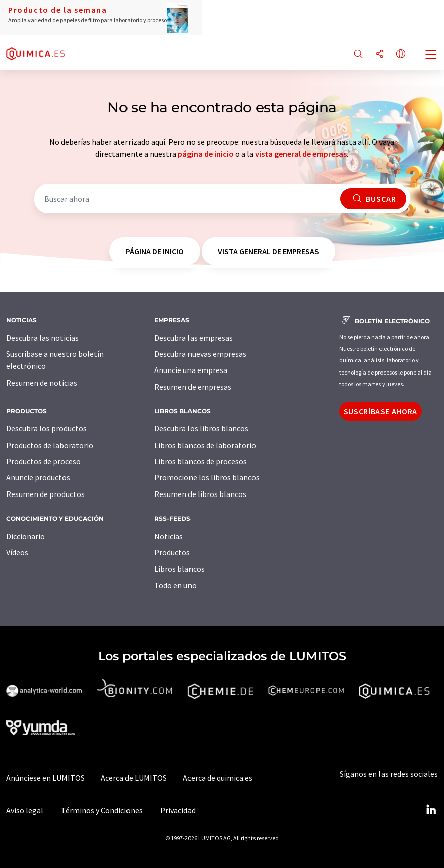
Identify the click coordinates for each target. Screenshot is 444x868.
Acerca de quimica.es (218, 778)
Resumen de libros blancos (200, 494)
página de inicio (206, 154)
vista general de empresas (301, 154)
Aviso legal (25, 810)
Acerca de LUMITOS (134, 778)
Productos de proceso (43, 461)
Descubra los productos (46, 428)
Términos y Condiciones (102, 810)
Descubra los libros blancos (201, 428)
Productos (172, 552)
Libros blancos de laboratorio (205, 445)
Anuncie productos (38, 477)
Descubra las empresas (194, 338)
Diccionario (25, 536)
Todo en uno (175, 585)
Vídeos (17, 552)
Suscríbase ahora (380, 411)
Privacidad (178, 810)
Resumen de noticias (42, 383)
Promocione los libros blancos (207, 477)
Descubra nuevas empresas (200, 354)
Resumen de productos (45, 494)
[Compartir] (379, 55)
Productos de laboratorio (50, 445)
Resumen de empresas (193, 387)
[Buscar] (358, 55)
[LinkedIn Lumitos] (431, 810)
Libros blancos (179, 569)
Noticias (169, 536)
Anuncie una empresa (191, 370)
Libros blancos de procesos (201, 461)
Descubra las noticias (42, 338)
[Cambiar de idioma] (401, 55)
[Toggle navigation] (431, 55)
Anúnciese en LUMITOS (45, 778)
